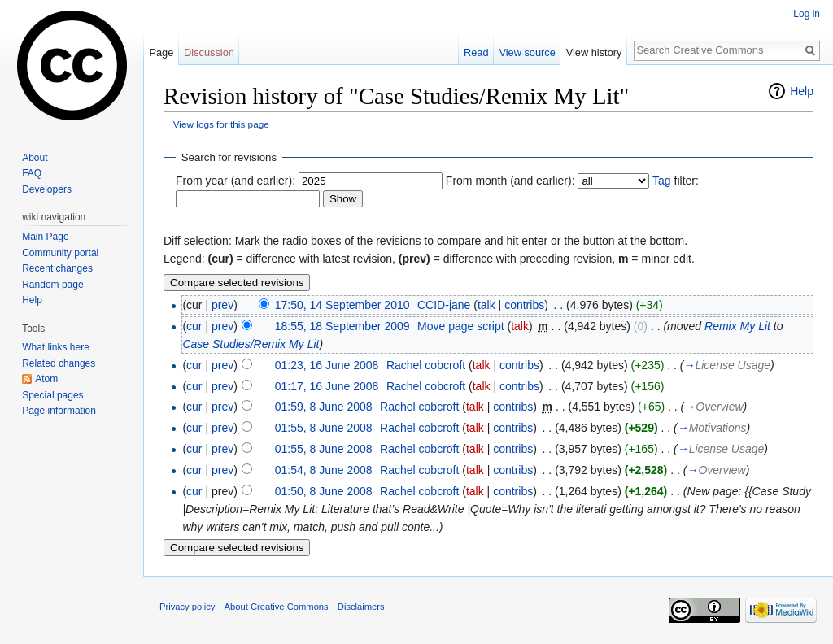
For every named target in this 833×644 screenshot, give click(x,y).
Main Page (45, 237)
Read (476, 52)
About (35, 158)
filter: (676, 181)
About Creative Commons (277, 607)
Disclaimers (361, 607)
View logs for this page (221, 124)
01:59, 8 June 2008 (324, 407)
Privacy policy (187, 607)
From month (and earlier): (510, 181)
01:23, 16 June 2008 (327, 365)
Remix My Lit (737, 326)
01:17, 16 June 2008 (327, 386)
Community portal (60, 253)
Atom (46, 379)
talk (486, 305)
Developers (47, 189)
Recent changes (57, 268)
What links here (56, 347)
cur (194, 326)
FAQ (32, 173)
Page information (59, 411)
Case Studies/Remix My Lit (251, 344)
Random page (52, 285)
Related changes (59, 363)
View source (527, 52)
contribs (524, 305)
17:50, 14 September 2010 (342, 305)
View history (594, 52)
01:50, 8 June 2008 (324, 491)
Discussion (209, 52)
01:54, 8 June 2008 (324, 470)
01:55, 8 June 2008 (324, 428)
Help (802, 91)
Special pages (52, 395)
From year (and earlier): (236, 181)
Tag (662, 181)
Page (161, 52)
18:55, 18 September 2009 (342, 326)
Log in (807, 14)
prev (222, 305)
